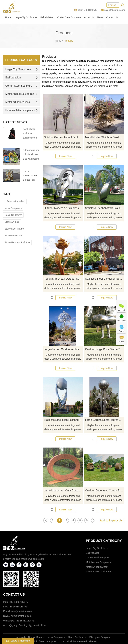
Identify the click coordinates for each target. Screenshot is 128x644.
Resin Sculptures (13, 215)
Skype (121, 331)
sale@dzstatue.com (115, 10)
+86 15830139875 (25, 621)
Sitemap (93, 641)
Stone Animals (12, 222)
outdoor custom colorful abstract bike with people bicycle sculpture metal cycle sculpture (31, 155)
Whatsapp (121, 321)
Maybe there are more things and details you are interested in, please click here (63, 145)
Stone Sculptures (77, 637)
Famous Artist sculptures (21, 110)
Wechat (121, 310)
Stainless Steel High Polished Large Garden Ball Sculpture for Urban (63, 420)
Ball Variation (47, 17)
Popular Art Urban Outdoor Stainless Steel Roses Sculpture (63, 279)
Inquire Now (65, 156)
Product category (104, 541)
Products (68, 41)
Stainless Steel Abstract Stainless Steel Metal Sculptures (105, 208)
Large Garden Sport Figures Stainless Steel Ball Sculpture (105, 420)
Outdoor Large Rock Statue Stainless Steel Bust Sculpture (105, 349)
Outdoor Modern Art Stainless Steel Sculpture (63, 208)
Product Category (21, 60)
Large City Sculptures (26, 17)
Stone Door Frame (14, 229)
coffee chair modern (15, 201)
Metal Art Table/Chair (21, 102)
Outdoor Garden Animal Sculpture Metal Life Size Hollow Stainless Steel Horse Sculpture (63, 137)
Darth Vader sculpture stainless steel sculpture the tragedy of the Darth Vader (30, 134)
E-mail (121, 342)
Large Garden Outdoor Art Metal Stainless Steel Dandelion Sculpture (63, 349)
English (112, 5)
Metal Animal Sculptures (21, 94)
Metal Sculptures (13, 208)
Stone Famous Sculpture (17, 242)
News (100, 17)
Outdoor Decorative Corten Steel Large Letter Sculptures (105, 491)
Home (8, 17)
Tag (7, 194)
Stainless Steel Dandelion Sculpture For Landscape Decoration (105, 279)
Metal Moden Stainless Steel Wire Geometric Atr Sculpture (105, 137)
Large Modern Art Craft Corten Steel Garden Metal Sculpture (63, 491)
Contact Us (112, 17)
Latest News (15, 122)
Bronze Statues (36, 637)
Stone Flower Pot (13, 236)
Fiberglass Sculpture (100, 637)
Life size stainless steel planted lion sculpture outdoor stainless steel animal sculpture (30, 176)
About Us (89, 17)
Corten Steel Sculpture (69, 17)
